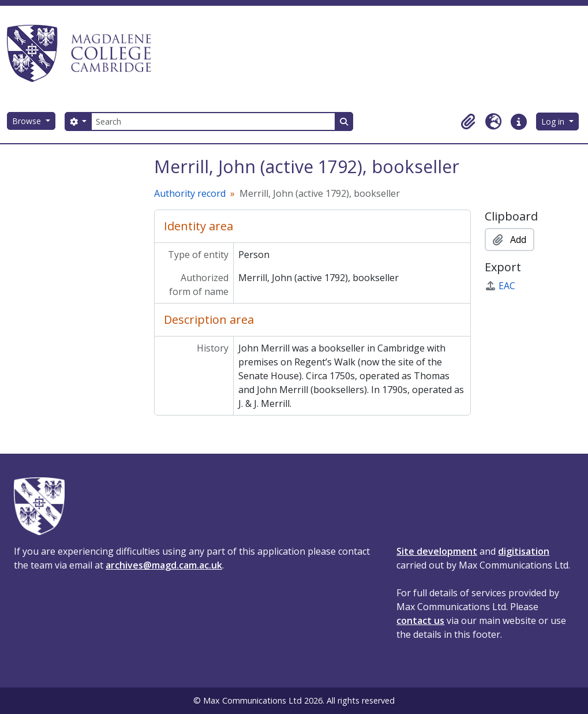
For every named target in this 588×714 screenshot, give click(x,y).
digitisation (524, 551)
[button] (468, 122)
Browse (28, 121)
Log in (554, 122)
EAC (500, 286)
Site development (437, 551)
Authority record (190, 193)
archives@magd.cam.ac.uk (164, 565)
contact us (420, 620)
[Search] (213, 122)
